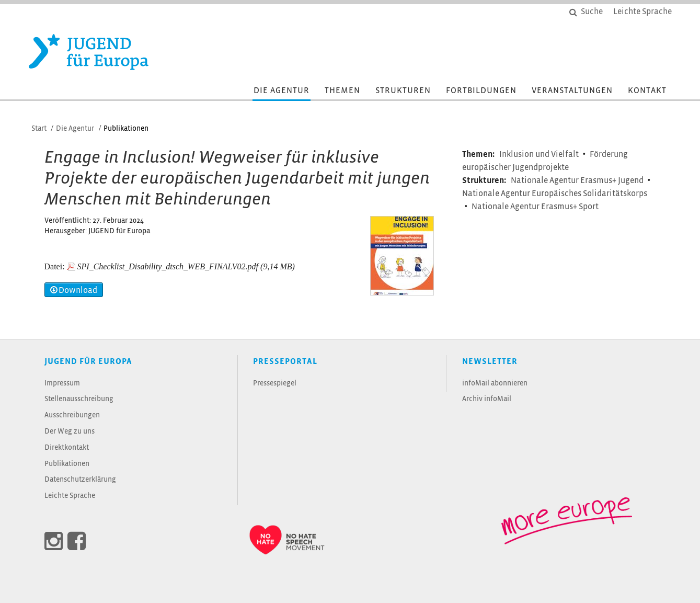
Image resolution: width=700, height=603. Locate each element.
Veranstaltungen (572, 91)
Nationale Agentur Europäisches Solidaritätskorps (555, 194)
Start (39, 129)
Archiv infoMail (487, 399)
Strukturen (403, 91)
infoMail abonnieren (495, 384)
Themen (342, 91)
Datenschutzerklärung (80, 480)
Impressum (62, 384)
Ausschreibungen (72, 416)
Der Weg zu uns (70, 432)
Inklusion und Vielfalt (540, 155)
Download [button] (74, 290)
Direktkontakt (67, 448)
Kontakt (647, 91)
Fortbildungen (481, 91)
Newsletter (490, 362)
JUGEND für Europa (88, 362)
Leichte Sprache (70, 496)
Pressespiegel (275, 384)
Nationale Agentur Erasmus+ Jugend (578, 181)
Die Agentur (282, 91)
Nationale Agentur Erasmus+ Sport (535, 207)
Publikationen (67, 464)
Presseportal (285, 362)
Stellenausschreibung (79, 399)
